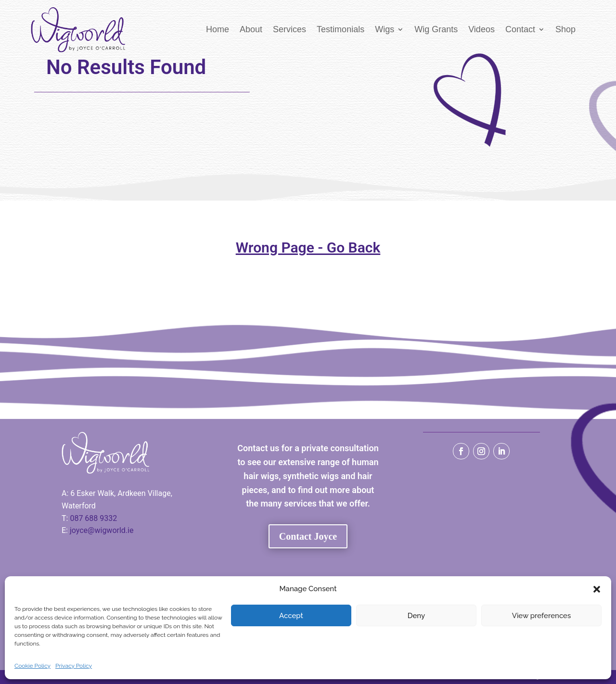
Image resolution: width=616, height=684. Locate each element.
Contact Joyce (308, 536)
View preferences (542, 616)
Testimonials (340, 29)
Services (289, 29)
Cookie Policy (32, 666)
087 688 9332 (93, 518)
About (251, 29)
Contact (520, 29)
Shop (565, 29)
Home (218, 29)
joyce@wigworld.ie (102, 530)
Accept (291, 616)
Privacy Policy (74, 666)
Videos (481, 29)
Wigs (385, 29)
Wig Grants (436, 29)
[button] (597, 589)
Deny (416, 616)
